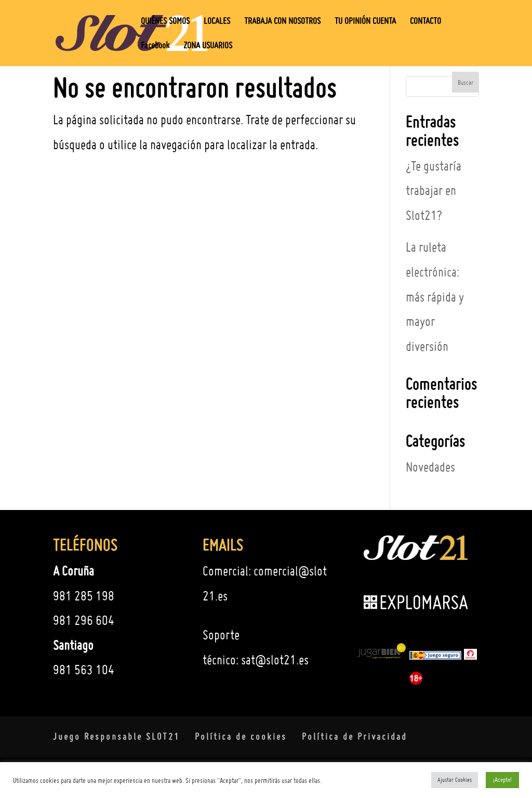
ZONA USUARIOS (208, 46)
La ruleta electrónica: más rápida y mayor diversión (435, 296)
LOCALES (217, 22)
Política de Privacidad (355, 736)
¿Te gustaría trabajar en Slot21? (434, 191)
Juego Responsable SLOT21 (116, 736)
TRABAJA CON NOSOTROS (282, 22)
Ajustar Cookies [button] (455, 780)
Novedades (430, 467)
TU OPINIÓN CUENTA (365, 22)
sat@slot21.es (275, 660)
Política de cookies (241, 736)
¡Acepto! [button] (502, 780)
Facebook (155, 46)
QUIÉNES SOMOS (165, 22)
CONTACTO (425, 22)
